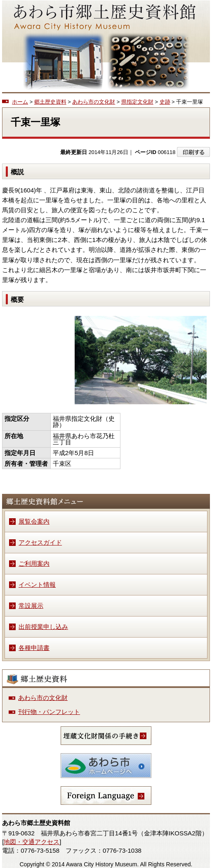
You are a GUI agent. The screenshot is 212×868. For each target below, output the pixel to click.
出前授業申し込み (43, 627)
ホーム (20, 102)
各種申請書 (34, 648)
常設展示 (31, 606)
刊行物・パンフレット (49, 712)
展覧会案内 (34, 521)
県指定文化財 (137, 102)
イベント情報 (37, 585)
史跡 (165, 102)
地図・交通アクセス (32, 842)
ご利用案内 (34, 563)
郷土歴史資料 (50, 102)
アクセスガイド (40, 542)
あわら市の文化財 (94, 102)
